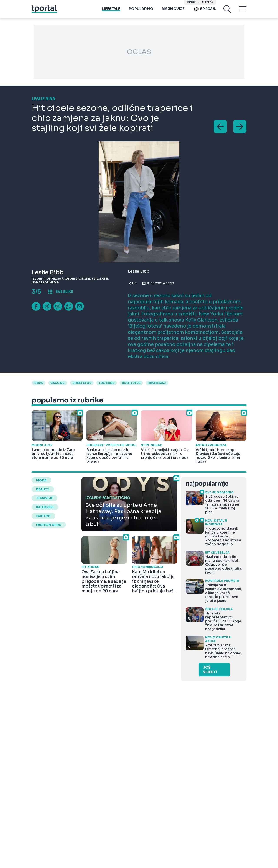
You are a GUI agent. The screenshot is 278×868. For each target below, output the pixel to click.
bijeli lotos (131, 383)
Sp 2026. (205, 9)
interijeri (45, 507)
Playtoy (208, 2)
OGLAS (139, 52)
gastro (43, 516)
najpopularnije (207, 484)
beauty (43, 489)
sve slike (64, 292)
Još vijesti (210, 670)
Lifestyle (111, 9)
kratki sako (157, 383)
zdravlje (45, 498)
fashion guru (49, 525)
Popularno (141, 9)
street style (82, 383)
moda (39, 383)
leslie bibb (107, 383)
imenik (191, 2)
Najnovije (173, 9)
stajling (58, 383)
